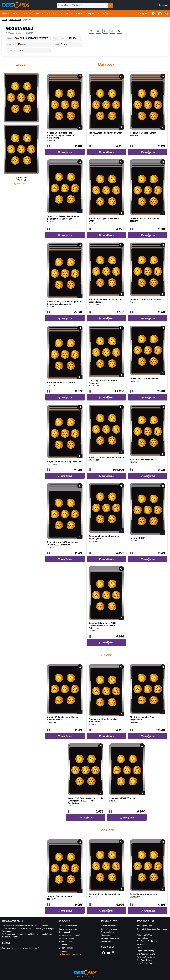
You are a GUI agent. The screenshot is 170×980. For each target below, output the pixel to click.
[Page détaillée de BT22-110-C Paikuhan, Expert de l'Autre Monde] (106, 865)
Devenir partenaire (109, 926)
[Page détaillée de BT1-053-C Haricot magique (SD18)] (148, 430)
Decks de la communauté (69, 935)
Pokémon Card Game (146, 957)
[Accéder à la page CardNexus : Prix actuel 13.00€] (106, 395)
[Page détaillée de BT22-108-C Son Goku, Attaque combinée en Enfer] (106, 187)
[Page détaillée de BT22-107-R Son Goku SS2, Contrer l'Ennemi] (148, 187)
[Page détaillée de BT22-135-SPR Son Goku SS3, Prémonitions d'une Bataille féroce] (106, 269)
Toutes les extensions (68, 926)
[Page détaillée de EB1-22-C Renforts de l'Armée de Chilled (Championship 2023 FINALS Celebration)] (106, 593)
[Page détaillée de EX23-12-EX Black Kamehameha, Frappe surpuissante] (148, 689)
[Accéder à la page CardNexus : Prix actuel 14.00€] (65, 473)
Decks (38, 13)
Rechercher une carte (68, 929)
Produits (50, 13)
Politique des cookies (110, 938)
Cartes (26, 13)
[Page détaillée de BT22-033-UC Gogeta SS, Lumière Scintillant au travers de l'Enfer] (65, 689)
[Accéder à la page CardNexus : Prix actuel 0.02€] (106, 149)
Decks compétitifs (66, 938)
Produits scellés (65, 942)
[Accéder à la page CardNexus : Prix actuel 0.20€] (148, 233)
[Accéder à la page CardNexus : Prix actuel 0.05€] (86, 815)
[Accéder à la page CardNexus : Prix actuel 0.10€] (65, 149)
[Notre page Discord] (108, 953)
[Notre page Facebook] (103, 953)
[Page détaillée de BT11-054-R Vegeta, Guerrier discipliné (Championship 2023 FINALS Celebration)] (65, 102)
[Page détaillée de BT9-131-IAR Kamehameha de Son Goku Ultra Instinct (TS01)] (106, 508)
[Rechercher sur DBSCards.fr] (111, 5)
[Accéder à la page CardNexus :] (65, 233)
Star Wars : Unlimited (145, 960)
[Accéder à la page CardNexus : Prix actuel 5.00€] (106, 556)
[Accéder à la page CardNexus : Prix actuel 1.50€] (106, 316)
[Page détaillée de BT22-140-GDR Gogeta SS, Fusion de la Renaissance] (106, 429)
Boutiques (65, 13)
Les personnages (66, 948)
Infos (106, 13)
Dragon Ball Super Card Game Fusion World (152, 930)
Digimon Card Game (145, 935)
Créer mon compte (70, 955)
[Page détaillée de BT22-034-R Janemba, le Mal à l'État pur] (127, 769)
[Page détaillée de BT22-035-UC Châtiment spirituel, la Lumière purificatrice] (106, 690)
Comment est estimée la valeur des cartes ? (20, 948)
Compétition (92, 13)
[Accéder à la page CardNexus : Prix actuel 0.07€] (65, 395)
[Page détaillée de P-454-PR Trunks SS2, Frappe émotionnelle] (148, 269)
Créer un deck (64, 932)
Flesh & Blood (142, 938)
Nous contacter (108, 932)
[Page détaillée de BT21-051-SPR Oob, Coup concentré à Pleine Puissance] (106, 351)
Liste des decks (15, 20)
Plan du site (106, 942)
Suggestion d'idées (109, 929)
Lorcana (140, 948)
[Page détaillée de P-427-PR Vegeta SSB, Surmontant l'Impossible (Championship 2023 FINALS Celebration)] (86, 769)
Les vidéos (63, 951)
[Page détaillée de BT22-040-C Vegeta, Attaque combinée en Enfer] (106, 102)
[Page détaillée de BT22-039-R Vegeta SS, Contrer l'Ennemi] (148, 102)
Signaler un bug (108, 935)
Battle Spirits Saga (144, 926)
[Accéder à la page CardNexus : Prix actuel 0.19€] (148, 149)
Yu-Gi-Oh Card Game (145, 963)
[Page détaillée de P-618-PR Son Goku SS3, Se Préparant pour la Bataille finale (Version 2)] (65, 270)
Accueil (4, 20)
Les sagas (63, 945)
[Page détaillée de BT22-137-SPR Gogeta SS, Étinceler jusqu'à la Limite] (65, 431)
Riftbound (141, 944)
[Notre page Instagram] (113, 953)
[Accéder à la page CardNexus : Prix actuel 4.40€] (148, 908)
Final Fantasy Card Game (147, 941)
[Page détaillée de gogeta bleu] (21, 123)
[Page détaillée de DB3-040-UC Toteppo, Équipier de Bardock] (65, 866)
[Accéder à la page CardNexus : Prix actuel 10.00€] (148, 395)
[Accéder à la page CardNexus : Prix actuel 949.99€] (106, 473)
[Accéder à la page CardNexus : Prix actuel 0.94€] (148, 316)
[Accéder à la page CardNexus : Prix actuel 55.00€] (65, 316)
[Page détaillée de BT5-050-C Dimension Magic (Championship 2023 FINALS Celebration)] (65, 511)
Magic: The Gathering (146, 951)
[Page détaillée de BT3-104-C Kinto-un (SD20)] (148, 509)
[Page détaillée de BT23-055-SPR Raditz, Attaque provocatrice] (148, 865)
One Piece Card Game (146, 954)
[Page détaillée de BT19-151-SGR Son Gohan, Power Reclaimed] (148, 350)
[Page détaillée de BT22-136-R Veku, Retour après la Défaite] (65, 352)
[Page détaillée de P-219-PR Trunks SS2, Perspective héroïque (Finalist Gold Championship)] (65, 186)
